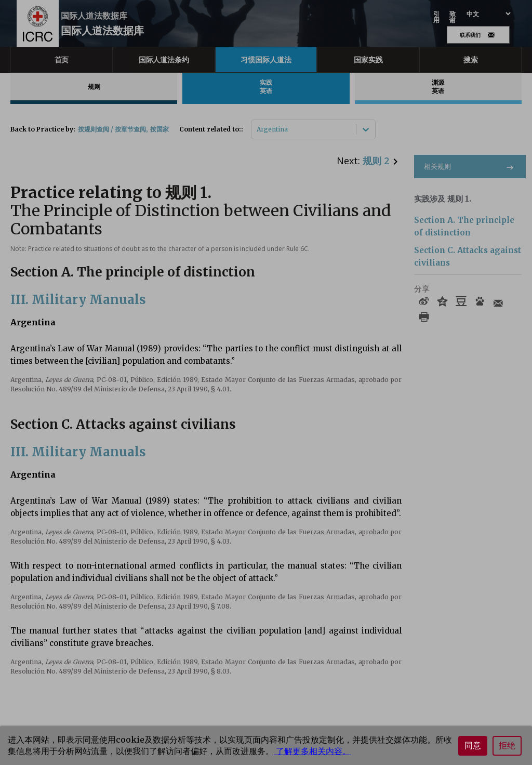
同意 (473, 746)
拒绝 (507, 746)
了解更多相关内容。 (312, 751)
